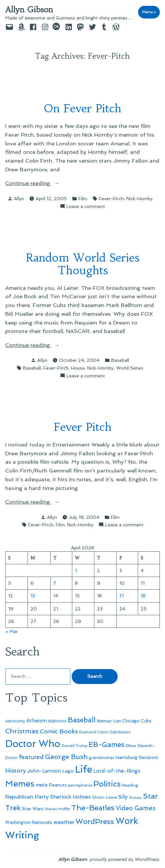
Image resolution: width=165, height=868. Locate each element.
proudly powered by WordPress (124, 859)
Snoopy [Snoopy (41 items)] (135, 797)
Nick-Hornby (140, 199)
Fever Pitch (83, 427)
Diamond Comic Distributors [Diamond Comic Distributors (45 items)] (105, 732)
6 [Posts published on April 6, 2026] (32, 583)
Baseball (120, 360)
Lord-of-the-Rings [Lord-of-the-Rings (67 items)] (117, 771)
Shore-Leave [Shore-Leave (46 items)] (105, 797)
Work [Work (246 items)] (127, 821)
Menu (151, 12)
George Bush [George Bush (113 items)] (66, 757)
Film (83, 199)
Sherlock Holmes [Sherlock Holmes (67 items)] (71, 797)
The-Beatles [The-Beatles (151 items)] (93, 808)
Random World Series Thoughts (83, 264)
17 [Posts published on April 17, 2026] (122, 596)
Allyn (19, 199)
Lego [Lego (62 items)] (68, 771)
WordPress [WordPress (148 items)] (95, 821)
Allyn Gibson (29, 10)
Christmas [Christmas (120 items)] (22, 731)
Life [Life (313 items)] (83, 769)
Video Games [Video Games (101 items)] (136, 808)
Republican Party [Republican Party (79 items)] (27, 797)
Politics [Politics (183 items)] (107, 784)
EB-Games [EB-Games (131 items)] (106, 745)
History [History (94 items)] (16, 770)
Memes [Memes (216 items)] (20, 784)
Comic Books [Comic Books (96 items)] (59, 731)
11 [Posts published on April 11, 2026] (143, 583)
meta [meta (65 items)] (42, 785)
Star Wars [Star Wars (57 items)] (33, 809)
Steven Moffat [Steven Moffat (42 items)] (57, 809)
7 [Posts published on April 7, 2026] (55, 583)
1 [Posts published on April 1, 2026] (76, 570)
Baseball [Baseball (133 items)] (82, 720)
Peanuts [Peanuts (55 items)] (58, 785)
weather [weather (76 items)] (64, 822)
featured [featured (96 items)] (31, 757)
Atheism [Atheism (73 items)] (37, 721)
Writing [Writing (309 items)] (22, 835)
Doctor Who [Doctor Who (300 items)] (33, 744)
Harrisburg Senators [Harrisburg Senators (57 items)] (137, 757)
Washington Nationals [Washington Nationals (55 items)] (29, 822)
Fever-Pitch (111, 199)
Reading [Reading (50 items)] (130, 785)
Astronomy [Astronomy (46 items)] (15, 721)
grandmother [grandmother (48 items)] (102, 758)
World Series (130, 368)
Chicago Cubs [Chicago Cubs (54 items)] (137, 721)
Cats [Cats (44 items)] (117, 721)
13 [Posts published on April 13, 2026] (33, 596)
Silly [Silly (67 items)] (123, 797)
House (78, 368)
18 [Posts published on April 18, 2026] (143, 596)
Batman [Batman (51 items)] (104, 721)
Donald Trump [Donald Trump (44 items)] (74, 746)
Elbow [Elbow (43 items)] (131, 746)
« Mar (12, 631)
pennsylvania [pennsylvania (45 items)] (80, 785)
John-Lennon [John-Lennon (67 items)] (44, 771)
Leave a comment (86, 206)
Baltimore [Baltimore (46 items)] (57, 721)
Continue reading (36, 183)
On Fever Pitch (83, 108)
